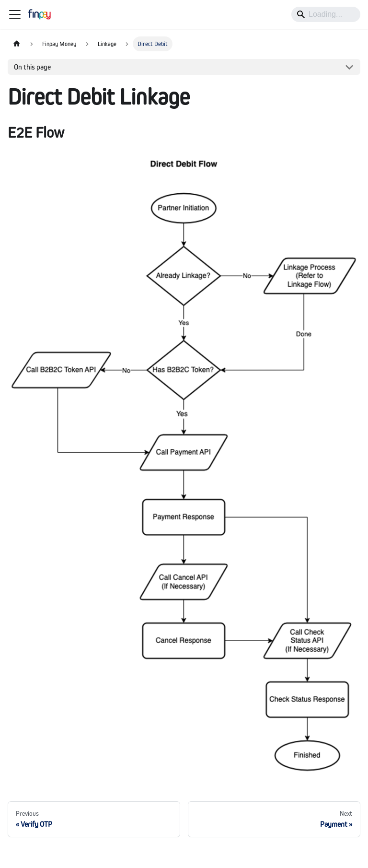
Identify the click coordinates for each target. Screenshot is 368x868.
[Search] (326, 14)
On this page (32, 67)
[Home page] (17, 44)
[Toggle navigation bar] (15, 14)
